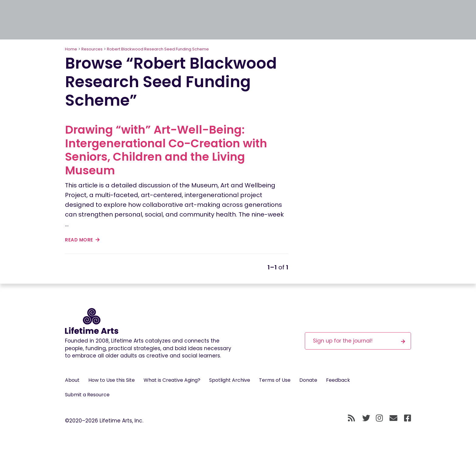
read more (82, 240)
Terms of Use (275, 380)
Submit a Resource (87, 395)
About (72, 380)
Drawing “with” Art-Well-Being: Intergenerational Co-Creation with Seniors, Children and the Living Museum (166, 150)
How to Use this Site (112, 380)
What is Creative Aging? (172, 380)
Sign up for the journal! (359, 341)
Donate (308, 380)
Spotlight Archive (230, 380)
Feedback (338, 380)
